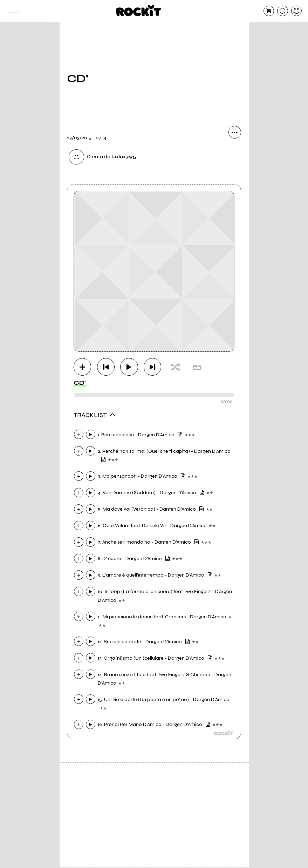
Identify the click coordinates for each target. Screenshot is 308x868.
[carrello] (269, 11)
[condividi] (235, 134)
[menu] (12, 11)
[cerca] (283, 11)
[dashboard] (297, 11)
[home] (139, 11)
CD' (80, 383)
